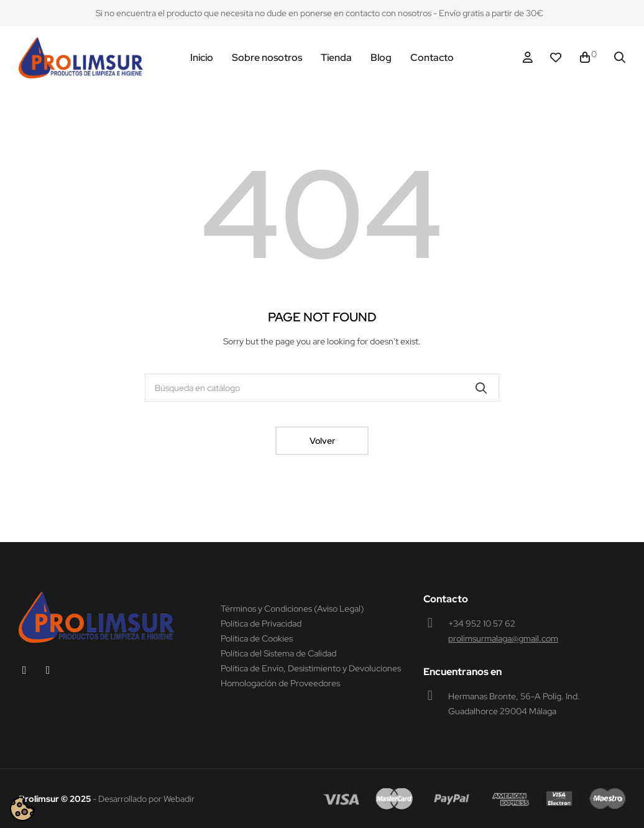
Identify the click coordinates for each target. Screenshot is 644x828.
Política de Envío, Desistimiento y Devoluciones (311, 668)
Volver (322, 441)
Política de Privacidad (261, 623)
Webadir (179, 799)
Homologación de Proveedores (280, 683)
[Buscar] (322, 388)
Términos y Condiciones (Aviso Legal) (292, 609)
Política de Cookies (257, 638)
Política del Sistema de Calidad (278, 653)
